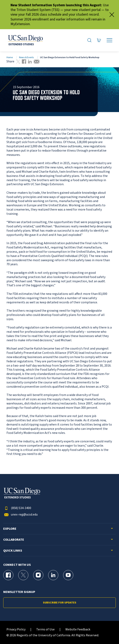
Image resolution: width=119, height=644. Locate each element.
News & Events (26, 57)
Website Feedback (78, 630)
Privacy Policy (16, 630)
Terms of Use (45, 630)
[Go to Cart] (99, 40)
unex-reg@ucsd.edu (20, 515)
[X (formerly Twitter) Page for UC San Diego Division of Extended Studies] (23, 575)
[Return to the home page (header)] (25, 40)
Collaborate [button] (14, 540)
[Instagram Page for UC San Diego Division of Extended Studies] (38, 575)
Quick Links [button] (13, 551)
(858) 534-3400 (17, 508)
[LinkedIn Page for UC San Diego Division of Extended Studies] (53, 575)
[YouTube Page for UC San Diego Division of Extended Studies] (68, 575)
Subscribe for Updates (60, 603)
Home (10, 57)
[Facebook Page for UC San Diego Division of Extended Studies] (8, 575)
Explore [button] (10, 529)
